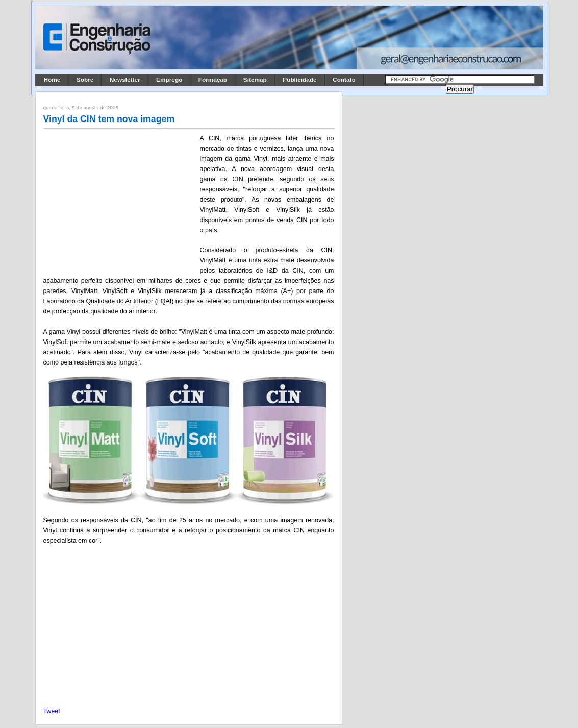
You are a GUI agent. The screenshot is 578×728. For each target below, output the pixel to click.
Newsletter (125, 80)
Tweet (52, 711)
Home (52, 80)
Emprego (169, 80)
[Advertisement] (120, 201)
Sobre (85, 80)
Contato (344, 80)
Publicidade (299, 80)
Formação (213, 80)
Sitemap (255, 80)
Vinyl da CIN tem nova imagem (109, 119)
